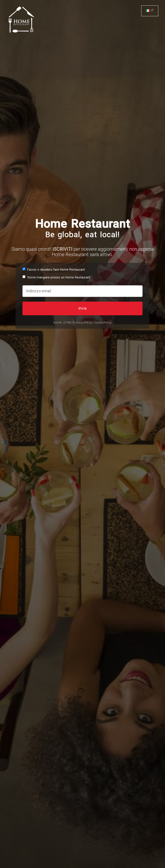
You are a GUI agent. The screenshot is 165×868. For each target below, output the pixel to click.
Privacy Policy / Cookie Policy (92, 322)
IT (152, 10)
